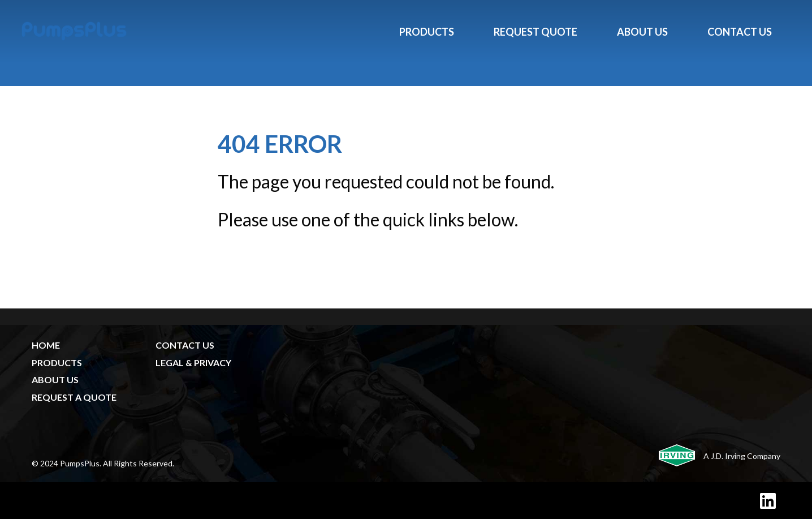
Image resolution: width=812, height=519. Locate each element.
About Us (642, 32)
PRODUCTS (57, 363)
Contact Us (740, 32)
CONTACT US (185, 345)
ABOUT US (55, 379)
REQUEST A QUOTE (74, 397)
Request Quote (535, 32)
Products (427, 32)
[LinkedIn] (768, 501)
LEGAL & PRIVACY (193, 363)
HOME (46, 345)
